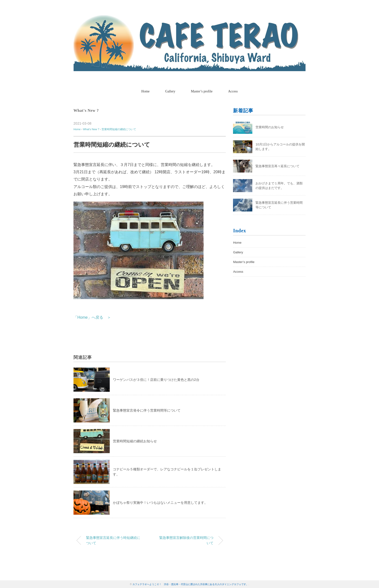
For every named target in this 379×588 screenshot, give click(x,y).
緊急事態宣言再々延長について (277, 166)
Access (233, 91)
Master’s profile (202, 91)
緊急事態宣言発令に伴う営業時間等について (147, 410)
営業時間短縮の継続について (119, 129)
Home (146, 91)
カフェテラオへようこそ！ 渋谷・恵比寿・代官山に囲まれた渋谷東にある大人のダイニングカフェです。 (190, 584)
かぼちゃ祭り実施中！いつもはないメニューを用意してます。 (160, 503)
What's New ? (86, 110)
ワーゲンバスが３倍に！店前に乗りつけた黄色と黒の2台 (156, 380)
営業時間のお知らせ (270, 127)
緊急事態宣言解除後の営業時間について (186, 540)
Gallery (170, 91)
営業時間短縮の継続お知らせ (135, 441)
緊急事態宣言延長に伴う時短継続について (113, 540)
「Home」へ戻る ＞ (92, 317)
